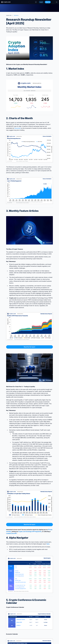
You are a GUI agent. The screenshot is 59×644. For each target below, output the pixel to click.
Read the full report (29, 347)
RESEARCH (16, 15)
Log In (41, 2)
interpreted (17, 128)
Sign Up (48, 2)
